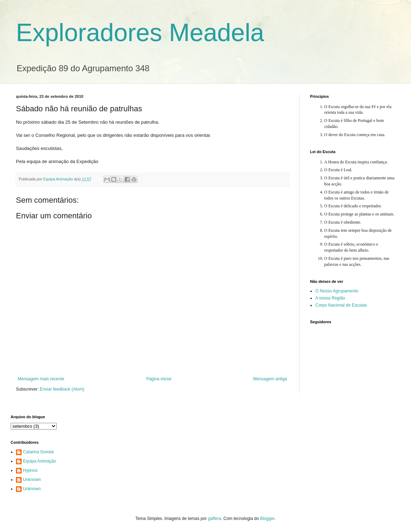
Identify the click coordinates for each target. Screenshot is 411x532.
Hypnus (30, 470)
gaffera (215, 519)
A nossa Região (330, 298)
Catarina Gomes (38, 452)
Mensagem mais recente (41, 379)
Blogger (267, 519)
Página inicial (159, 379)
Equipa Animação (40, 461)
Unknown (32, 480)
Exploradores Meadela (140, 33)
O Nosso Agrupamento (337, 291)
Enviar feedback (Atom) (62, 389)
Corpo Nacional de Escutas (341, 305)
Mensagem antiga (270, 379)
